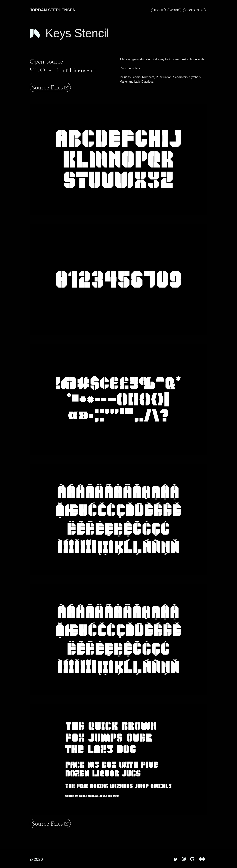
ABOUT (158, 10)
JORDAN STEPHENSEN (53, 10)
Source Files (50, 87)
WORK (174, 10)
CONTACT (194, 10)
